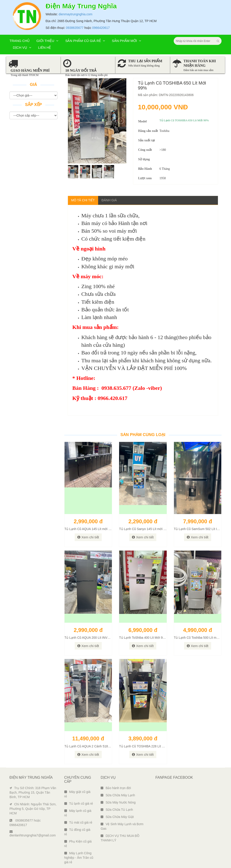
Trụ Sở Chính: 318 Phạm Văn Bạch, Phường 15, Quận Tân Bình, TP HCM (33, 771)
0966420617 (101, 6)
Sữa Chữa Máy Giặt (117, 795)
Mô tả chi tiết (83, 178)
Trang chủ (20, 19)
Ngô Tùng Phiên (214, 863)
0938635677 (75, 6)
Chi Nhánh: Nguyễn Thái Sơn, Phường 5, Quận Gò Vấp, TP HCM (33, 787)
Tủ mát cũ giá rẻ (78, 801)
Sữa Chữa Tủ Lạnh (117, 788)
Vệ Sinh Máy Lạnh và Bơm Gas (122, 804)
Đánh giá (109, 178)
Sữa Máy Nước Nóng (118, 781)
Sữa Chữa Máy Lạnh (118, 773)
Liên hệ (44, 26)
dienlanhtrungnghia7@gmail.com (33, 812)
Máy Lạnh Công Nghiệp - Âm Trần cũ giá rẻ (79, 836)
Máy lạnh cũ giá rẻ (78, 791)
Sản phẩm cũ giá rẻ (85, 19)
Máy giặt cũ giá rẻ (77, 772)
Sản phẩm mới (127, 19)
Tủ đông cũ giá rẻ (77, 810)
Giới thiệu (47, 19)
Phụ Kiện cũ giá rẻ (78, 822)
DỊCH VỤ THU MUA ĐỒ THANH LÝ (120, 816)
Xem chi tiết (88, 515)
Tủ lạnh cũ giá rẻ (79, 782)
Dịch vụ (22, 26)
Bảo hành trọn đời (116, 766)
